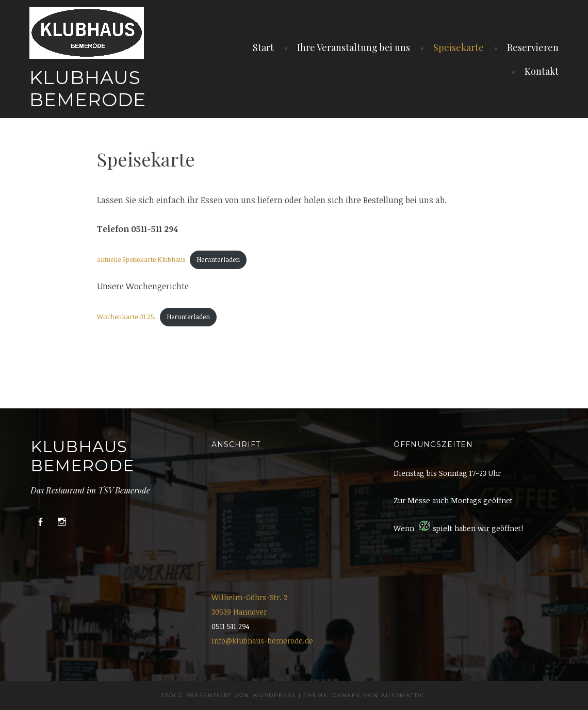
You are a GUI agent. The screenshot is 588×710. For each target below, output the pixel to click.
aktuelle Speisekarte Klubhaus (141, 259)
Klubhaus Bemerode (88, 88)
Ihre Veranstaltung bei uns (354, 47)
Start (263, 47)
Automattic (403, 695)
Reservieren (533, 47)
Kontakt (542, 71)
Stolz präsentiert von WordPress (228, 695)
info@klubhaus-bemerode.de (262, 641)
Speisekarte (459, 47)
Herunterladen (218, 259)
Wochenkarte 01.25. (126, 317)
